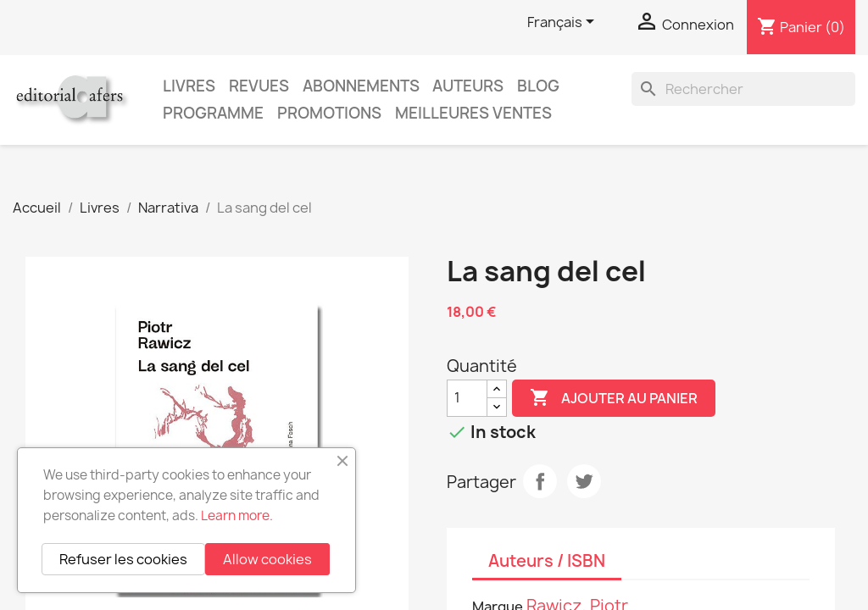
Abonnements (361, 86)
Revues (259, 86)
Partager (540, 481)
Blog (538, 86)
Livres (189, 86)
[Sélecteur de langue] (564, 23)
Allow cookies (267, 559)
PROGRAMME (213, 113)
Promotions (329, 113)
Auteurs (468, 86)
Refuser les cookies (123, 559)
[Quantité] (467, 398)
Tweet (584, 481)
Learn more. (237, 516)
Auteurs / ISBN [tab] (547, 561)
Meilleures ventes (473, 113)
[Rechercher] (743, 89)
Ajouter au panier (614, 398)
